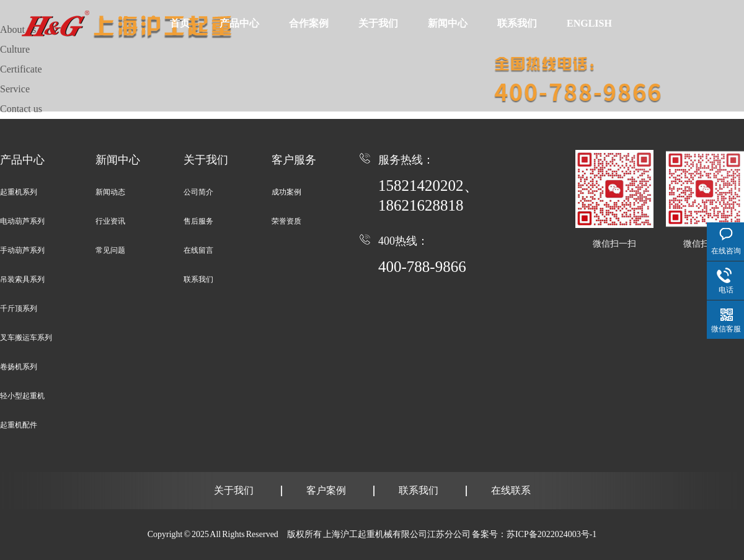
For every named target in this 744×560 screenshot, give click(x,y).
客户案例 (326, 490)
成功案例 (286, 192)
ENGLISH (586, 23)
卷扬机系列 (19, 367)
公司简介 (198, 192)
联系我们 (515, 23)
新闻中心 (446, 23)
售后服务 (198, 221)
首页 (180, 23)
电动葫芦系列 (22, 221)
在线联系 (511, 490)
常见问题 (110, 250)
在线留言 (198, 250)
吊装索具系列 (22, 279)
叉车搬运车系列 (26, 338)
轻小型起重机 (22, 396)
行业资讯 (110, 221)
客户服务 (294, 160)
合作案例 (308, 23)
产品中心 (239, 23)
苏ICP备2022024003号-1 (551, 534)
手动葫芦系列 (22, 250)
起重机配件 (19, 425)
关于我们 (376, 23)
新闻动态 (110, 192)
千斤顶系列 (19, 308)
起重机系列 (19, 192)
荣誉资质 (286, 221)
